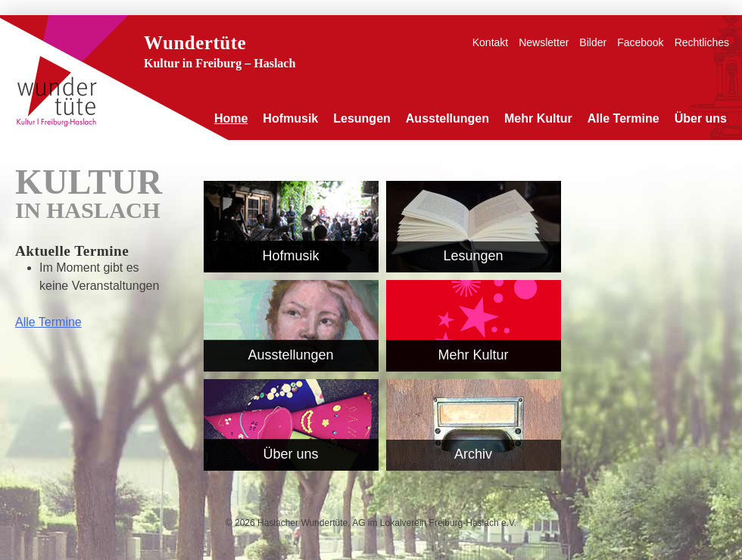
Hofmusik (290, 118)
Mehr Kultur (538, 118)
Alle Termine (624, 118)
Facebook (640, 42)
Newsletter (544, 42)
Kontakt (490, 42)
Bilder (593, 42)
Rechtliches (702, 42)
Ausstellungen (447, 118)
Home (231, 118)
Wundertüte (195, 43)
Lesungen (362, 118)
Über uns (701, 118)
